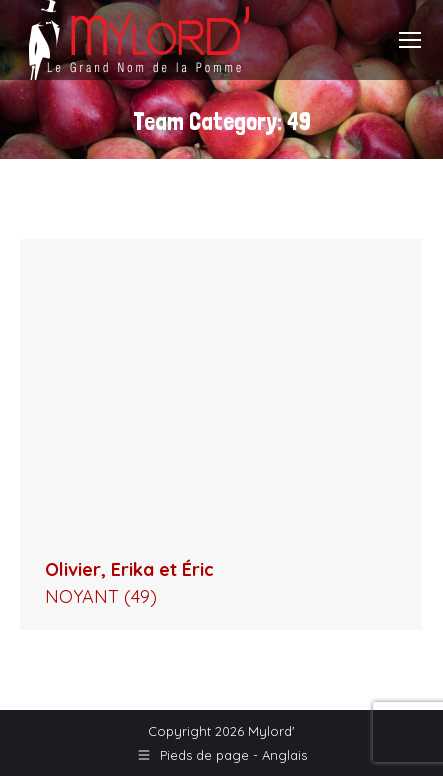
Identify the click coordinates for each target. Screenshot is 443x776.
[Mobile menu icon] (410, 40)
